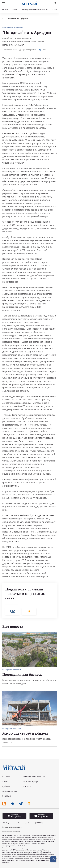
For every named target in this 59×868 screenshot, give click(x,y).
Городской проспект (13, 28)
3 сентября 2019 (9, 50)
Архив (5, 782)
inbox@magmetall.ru (9, 846)
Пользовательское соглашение (12, 827)
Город (5, 10)
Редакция (7, 796)
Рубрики (6, 786)
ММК (15, 10)
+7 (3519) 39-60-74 (21, 846)
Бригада (27, 786)
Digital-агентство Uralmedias (11, 831)
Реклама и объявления (34, 777)
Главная (6, 777)
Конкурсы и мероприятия (35, 10)
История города (30, 782)
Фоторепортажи (10, 791)
